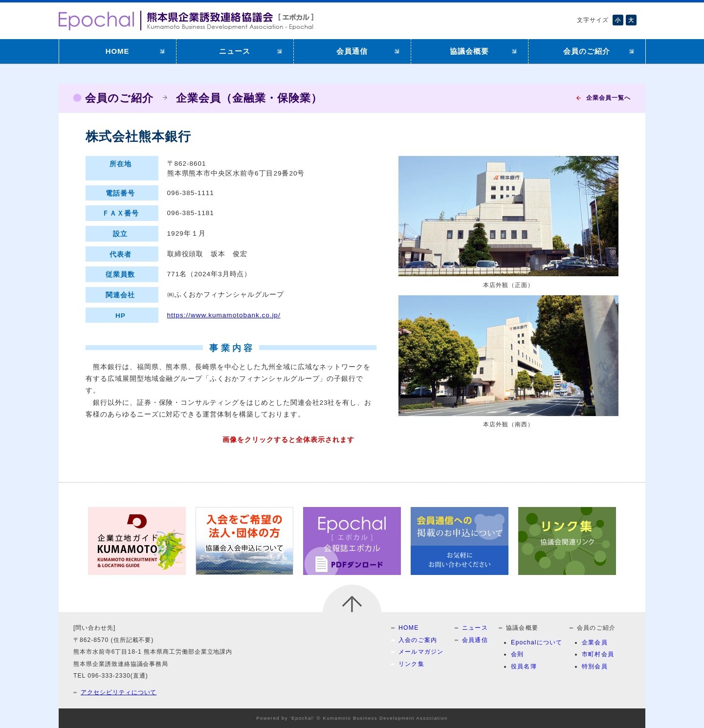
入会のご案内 (418, 640)
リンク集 (411, 664)
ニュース (235, 51)
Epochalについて (537, 642)
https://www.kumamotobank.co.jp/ (224, 315)
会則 (517, 654)
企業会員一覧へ (608, 98)
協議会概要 (469, 51)
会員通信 (352, 51)
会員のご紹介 (587, 51)
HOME (118, 51)
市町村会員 (598, 654)
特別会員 (595, 666)
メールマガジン (421, 652)
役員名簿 (524, 666)
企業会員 (595, 642)
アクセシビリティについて (119, 692)
